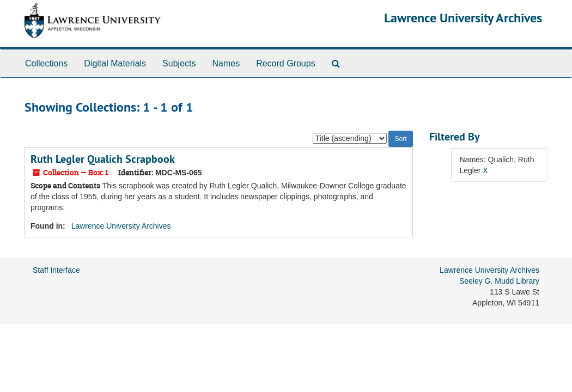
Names (226, 63)
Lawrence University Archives (463, 18)
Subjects (179, 63)
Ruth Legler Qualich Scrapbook (103, 159)
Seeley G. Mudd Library (499, 281)
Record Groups (286, 63)
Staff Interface (56, 270)
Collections (46, 63)
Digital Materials (115, 63)
